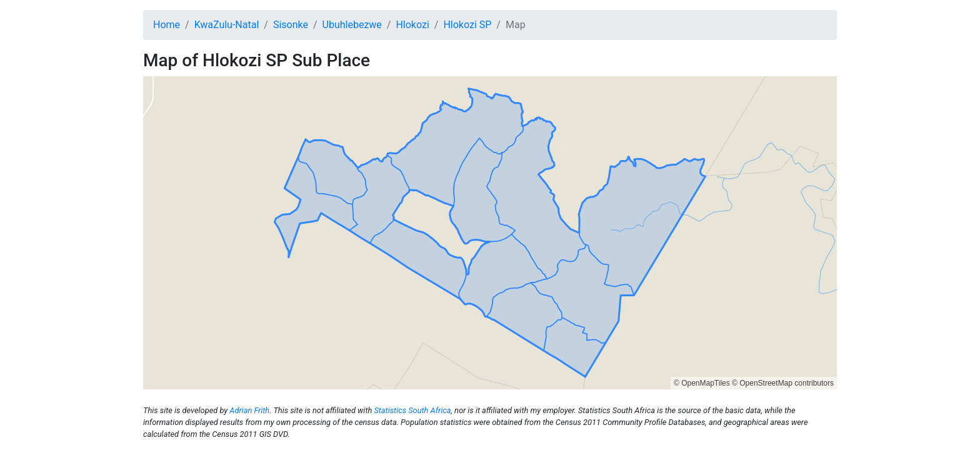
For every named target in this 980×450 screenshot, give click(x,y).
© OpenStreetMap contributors (783, 383)
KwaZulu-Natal (227, 25)
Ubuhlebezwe (352, 25)
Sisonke (291, 25)
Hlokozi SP (467, 25)
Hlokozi (412, 25)
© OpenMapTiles (702, 383)
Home (167, 25)
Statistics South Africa (412, 410)
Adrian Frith (249, 410)
